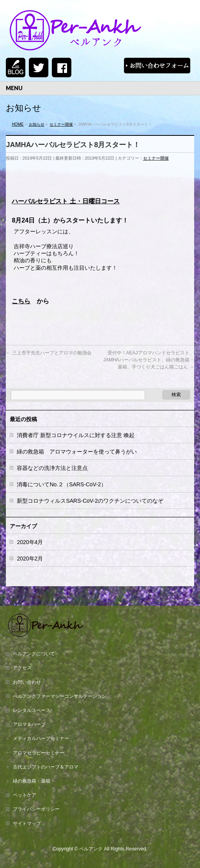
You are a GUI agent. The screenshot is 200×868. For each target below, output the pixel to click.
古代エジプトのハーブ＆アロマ (46, 767)
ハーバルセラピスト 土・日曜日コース (65, 201)
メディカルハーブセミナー (41, 738)
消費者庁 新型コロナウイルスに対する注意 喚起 (76, 435)
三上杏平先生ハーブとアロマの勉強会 (49, 353)
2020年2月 (30, 559)
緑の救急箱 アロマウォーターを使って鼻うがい (77, 452)
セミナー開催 (156, 158)
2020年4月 (30, 542)
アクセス (22, 668)
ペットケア (25, 795)
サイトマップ (27, 824)
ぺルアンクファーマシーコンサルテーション (60, 696)
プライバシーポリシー (36, 809)
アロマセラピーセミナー (39, 753)
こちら (21, 301)
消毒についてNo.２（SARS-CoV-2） (61, 484)
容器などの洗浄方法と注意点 (52, 468)
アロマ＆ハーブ (29, 724)
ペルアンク (91, 849)
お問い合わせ (27, 682)
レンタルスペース (32, 710)
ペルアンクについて (34, 654)
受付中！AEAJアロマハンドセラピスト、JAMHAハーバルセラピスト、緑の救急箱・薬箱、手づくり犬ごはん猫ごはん (149, 360)
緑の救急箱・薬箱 (32, 781)
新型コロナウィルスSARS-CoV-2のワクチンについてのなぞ (90, 501)
